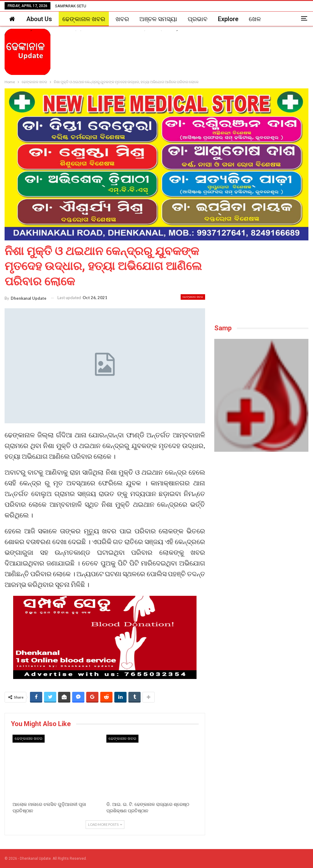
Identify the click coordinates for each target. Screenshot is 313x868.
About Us (39, 19)
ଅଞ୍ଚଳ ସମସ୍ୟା (158, 19)
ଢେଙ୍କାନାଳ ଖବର (84, 19)
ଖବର (122, 19)
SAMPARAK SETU (71, 6)
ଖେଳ (255, 19)
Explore (228, 19)
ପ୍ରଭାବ (198, 19)
